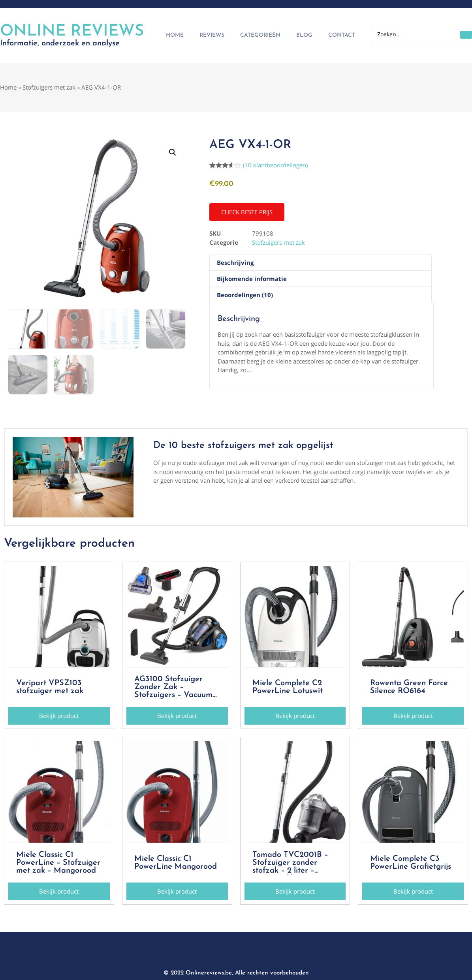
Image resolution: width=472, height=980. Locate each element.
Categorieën (260, 35)
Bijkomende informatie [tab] (252, 279)
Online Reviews (72, 32)
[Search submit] (466, 35)
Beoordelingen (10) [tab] (245, 295)
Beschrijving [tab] (235, 262)
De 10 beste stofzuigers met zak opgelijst (243, 446)
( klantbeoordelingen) (275, 165)
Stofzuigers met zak (49, 87)
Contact (342, 35)
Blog (304, 35)
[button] (173, 152)
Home (175, 35)
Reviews (212, 35)
